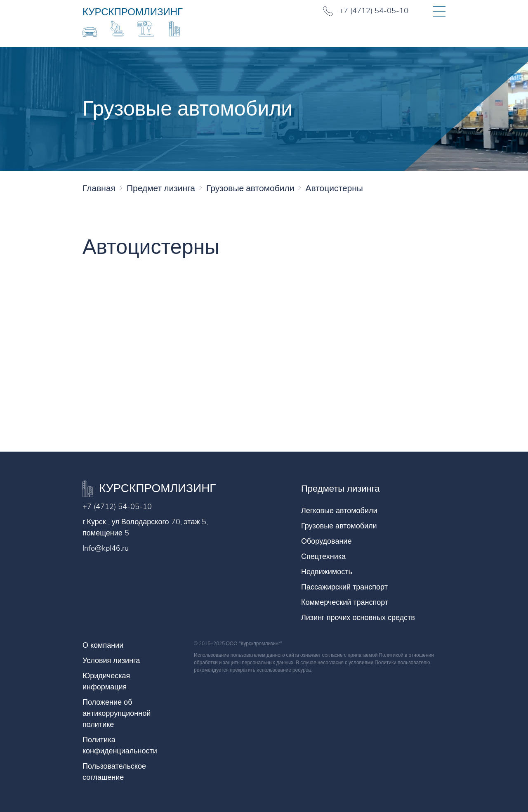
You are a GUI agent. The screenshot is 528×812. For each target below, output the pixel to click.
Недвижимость (327, 572)
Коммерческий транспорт (345, 602)
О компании (103, 645)
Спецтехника (323, 556)
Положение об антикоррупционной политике (117, 713)
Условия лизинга (111, 660)
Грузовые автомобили (339, 526)
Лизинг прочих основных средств (358, 618)
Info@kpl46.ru (106, 548)
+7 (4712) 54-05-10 (117, 507)
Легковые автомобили (339, 511)
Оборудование (326, 541)
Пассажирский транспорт (344, 587)
